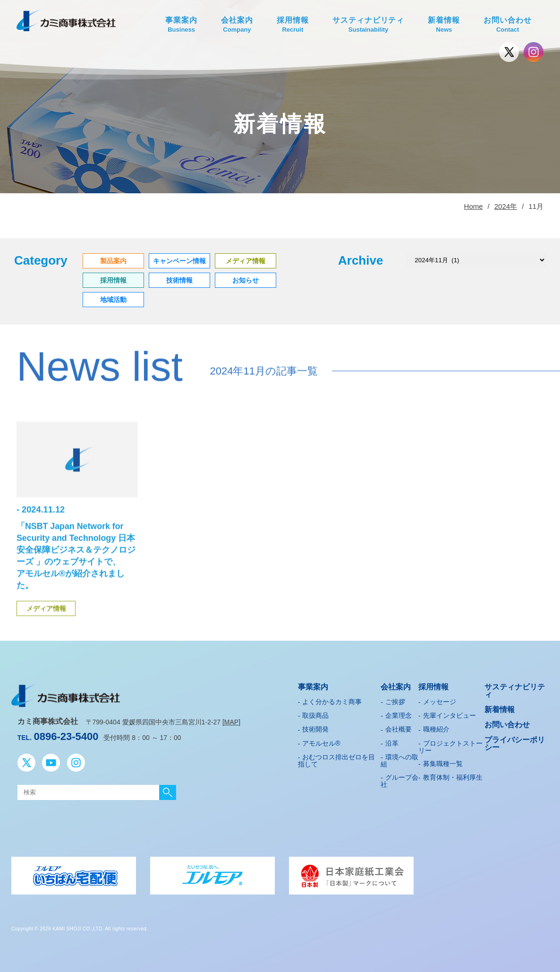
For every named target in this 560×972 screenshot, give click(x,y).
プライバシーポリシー (515, 742)
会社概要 (399, 727)
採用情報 (293, 25)
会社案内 (237, 25)
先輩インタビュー (450, 714)
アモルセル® (321, 741)
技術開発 (315, 727)
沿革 (392, 741)
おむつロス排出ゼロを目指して (337, 759)
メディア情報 (46, 625)
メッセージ (440, 700)
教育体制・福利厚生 (453, 775)
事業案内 (181, 25)
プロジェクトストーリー (450, 745)
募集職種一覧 (443, 762)
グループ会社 (399, 779)
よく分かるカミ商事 (332, 700)
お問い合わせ (508, 25)
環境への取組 (399, 759)
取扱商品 (315, 714)
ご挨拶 (395, 700)
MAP (231, 720)
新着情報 (444, 25)
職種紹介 (436, 727)
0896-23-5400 (66, 735)
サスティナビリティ (369, 25)
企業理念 (399, 714)
